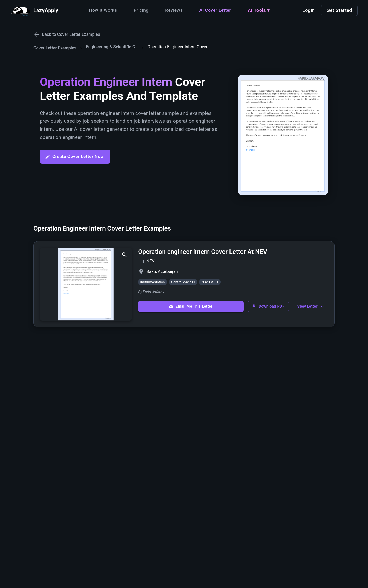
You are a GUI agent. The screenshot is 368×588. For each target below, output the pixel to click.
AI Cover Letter (215, 10)
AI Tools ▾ (259, 10)
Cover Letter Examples (55, 48)
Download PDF (268, 307)
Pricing (141, 10)
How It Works (103, 10)
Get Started (339, 10)
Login (309, 10)
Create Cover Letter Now (74, 157)
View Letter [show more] (311, 307)
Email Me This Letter (190, 307)
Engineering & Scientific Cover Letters (112, 47)
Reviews (174, 10)
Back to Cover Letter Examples (67, 34)
